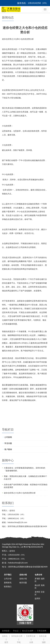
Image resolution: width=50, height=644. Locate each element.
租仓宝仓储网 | (28, 631)
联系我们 (8, 587)
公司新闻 (8, 437)
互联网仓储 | (31, 636)
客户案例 (8, 449)
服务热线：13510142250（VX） (33, 3)
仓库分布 (38, 575)
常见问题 (8, 443)
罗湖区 (37, 579)
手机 (19, 640)
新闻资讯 (8, 583)
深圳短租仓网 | (17, 636)
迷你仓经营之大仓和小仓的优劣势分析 (20, 493)
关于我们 (8, 575)
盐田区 (37, 598)
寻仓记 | (16, 631)
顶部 (44, 640)
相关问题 (23, 583)
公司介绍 (8, 579)
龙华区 (37, 592)
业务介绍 (23, 575)
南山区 (37, 585)
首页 (6, 640)
